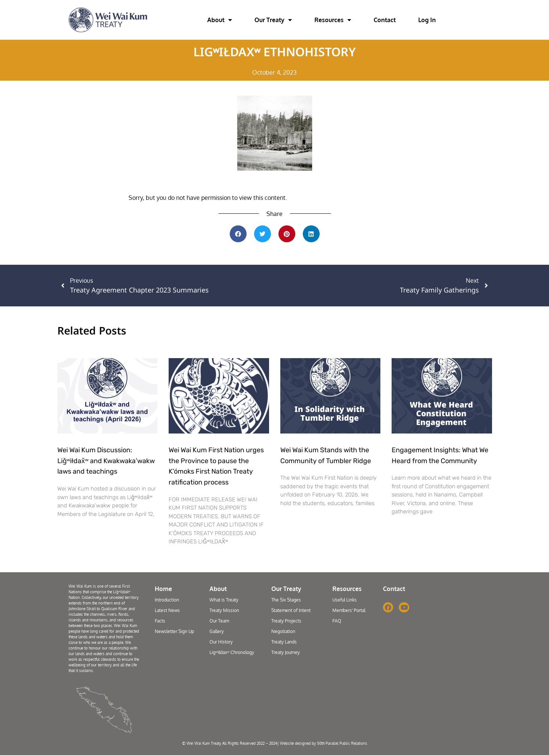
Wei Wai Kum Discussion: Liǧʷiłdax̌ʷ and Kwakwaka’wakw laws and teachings (106, 461)
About (220, 20)
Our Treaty (273, 20)
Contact (385, 20)
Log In (427, 20)
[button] (238, 234)
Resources (333, 20)
